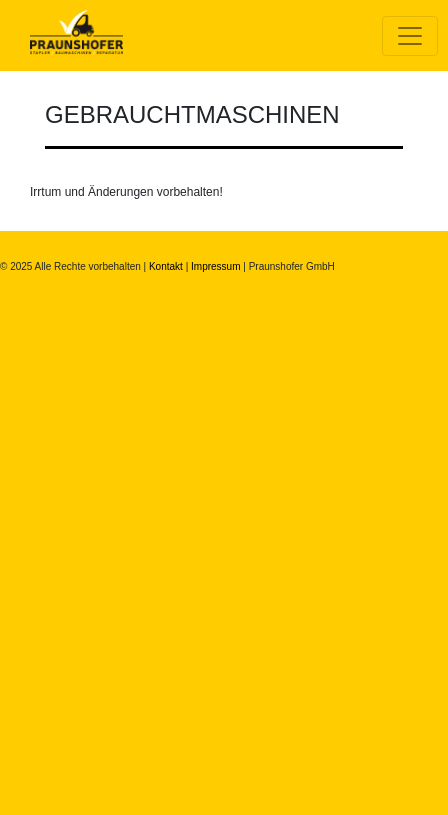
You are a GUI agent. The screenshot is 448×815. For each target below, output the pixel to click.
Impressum (215, 266)
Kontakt (166, 266)
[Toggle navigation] (410, 36)
